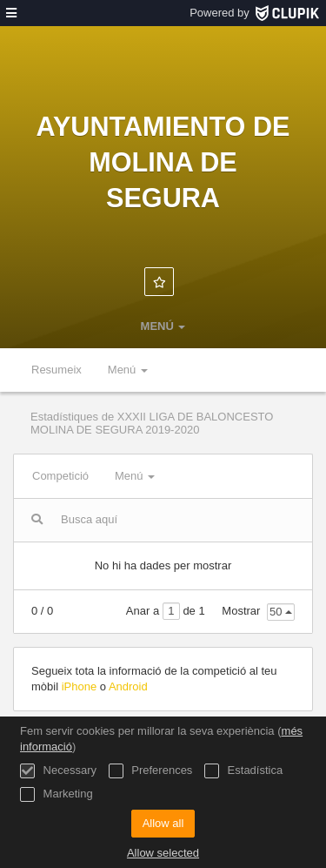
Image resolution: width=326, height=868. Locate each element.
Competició (60, 476)
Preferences (151, 771)
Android (128, 686)
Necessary (58, 771)
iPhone (81, 686)
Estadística (243, 771)
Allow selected (163, 853)
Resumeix (57, 370)
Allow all (163, 823)
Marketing (57, 794)
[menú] (11, 13)
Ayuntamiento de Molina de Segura (163, 162)
